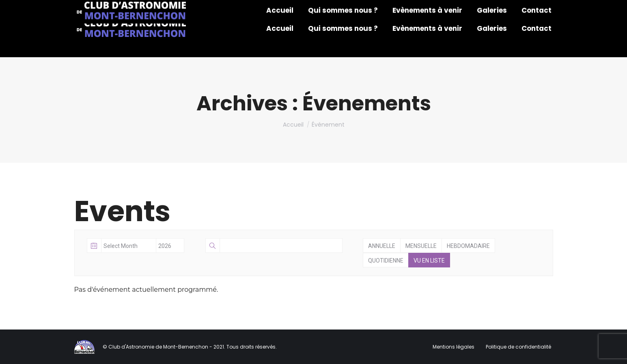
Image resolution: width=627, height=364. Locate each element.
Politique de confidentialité (518, 347)
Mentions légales (454, 347)
